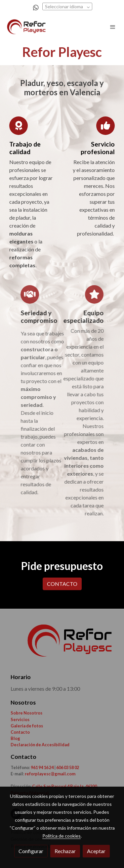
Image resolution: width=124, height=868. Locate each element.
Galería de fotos (27, 726)
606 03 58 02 (68, 767)
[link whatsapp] (36, 7)
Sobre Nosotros (26, 713)
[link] (26, 27)
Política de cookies (62, 836)
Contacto (20, 732)
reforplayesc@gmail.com (50, 774)
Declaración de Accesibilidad (40, 745)
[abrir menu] (113, 27)
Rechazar (65, 851)
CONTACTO (62, 584)
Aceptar (96, 851)
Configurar (31, 851)
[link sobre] (62, 645)
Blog (15, 738)
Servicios (20, 719)
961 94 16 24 (42, 767)
